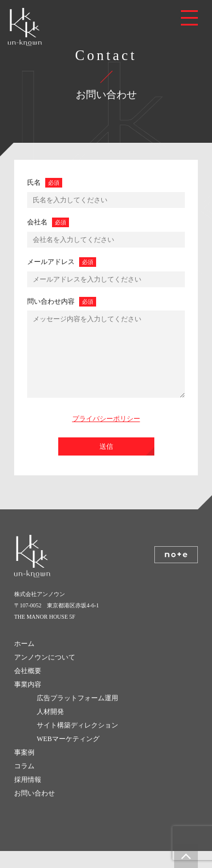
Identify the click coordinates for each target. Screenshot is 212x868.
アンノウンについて (45, 674)
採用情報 (28, 797)
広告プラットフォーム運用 (77, 715)
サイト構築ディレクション (77, 742)
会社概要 (28, 688)
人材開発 (50, 729)
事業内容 (28, 701)
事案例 (24, 769)
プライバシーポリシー (106, 436)
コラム (24, 783)
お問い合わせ (34, 810)
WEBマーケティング (68, 756)
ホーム (24, 661)
